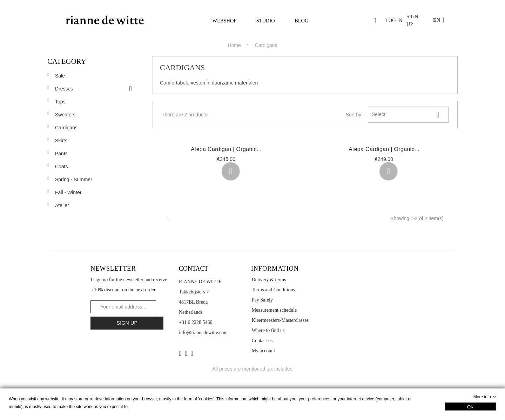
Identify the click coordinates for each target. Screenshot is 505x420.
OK (470, 407)
